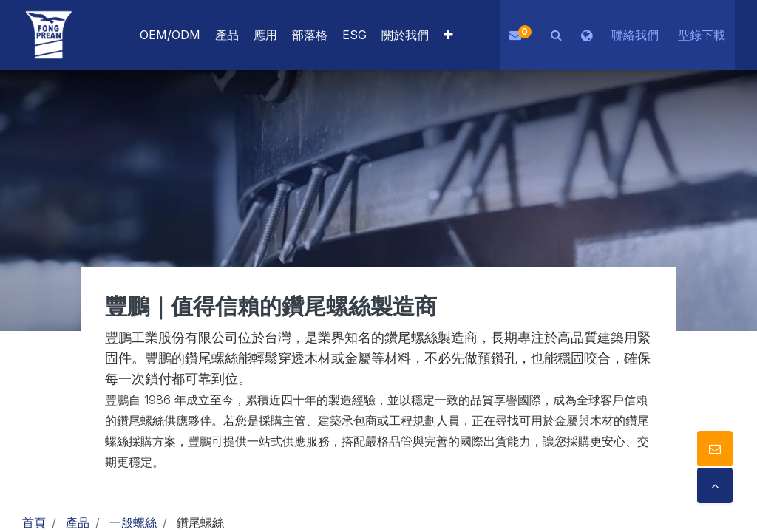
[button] (448, 35)
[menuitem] (265, 35)
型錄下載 (702, 35)
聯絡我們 (635, 35)
